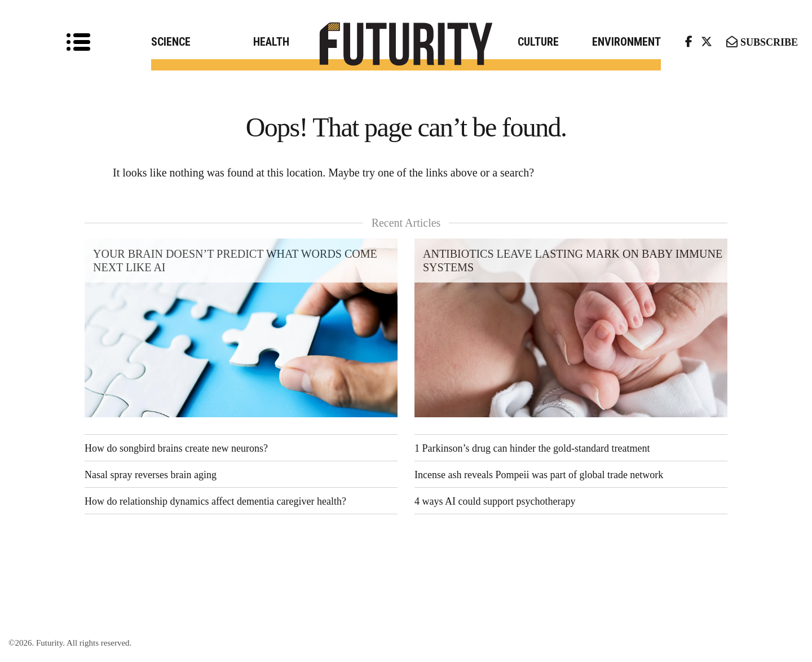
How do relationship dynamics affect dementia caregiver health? (215, 501)
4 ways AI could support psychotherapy (495, 501)
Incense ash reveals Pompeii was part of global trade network (539, 475)
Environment (626, 42)
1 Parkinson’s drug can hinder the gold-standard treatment (532, 448)
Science (171, 42)
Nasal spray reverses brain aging (151, 475)
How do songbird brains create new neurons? (176, 448)
